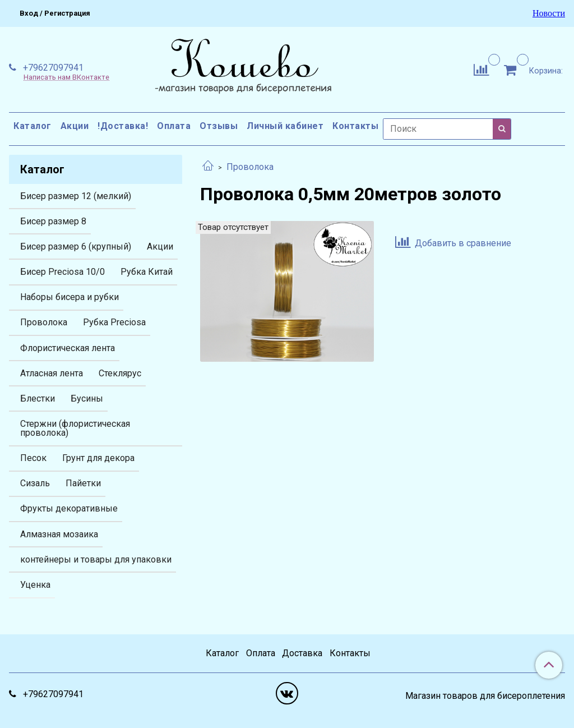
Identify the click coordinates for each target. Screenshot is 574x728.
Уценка (35, 585)
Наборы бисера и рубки (70, 297)
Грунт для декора (98, 458)
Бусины (87, 398)
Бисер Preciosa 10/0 (63, 272)
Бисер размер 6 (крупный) (76, 246)
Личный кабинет (285, 126)
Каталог (33, 126)
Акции (75, 126)
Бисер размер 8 (53, 221)
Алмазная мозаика (59, 534)
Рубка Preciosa (114, 322)
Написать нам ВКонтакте (66, 78)
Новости (549, 13)
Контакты (355, 126)
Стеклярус (120, 373)
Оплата (174, 126)
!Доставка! (123, 126)
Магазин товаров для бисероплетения (485, 696)
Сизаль (35, 483)
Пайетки (83, 483)
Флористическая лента (68, 348)
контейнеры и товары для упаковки (96, 559)
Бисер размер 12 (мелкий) (76, 196)
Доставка (302, 653)
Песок (33, 458)
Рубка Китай (147, 272)
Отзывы (219, 126)
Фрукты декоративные (69, 508)
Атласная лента (52, 373)
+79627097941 (52, 68)
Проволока (250, 167)
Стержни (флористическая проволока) (75, 428)
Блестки (38, 398)
